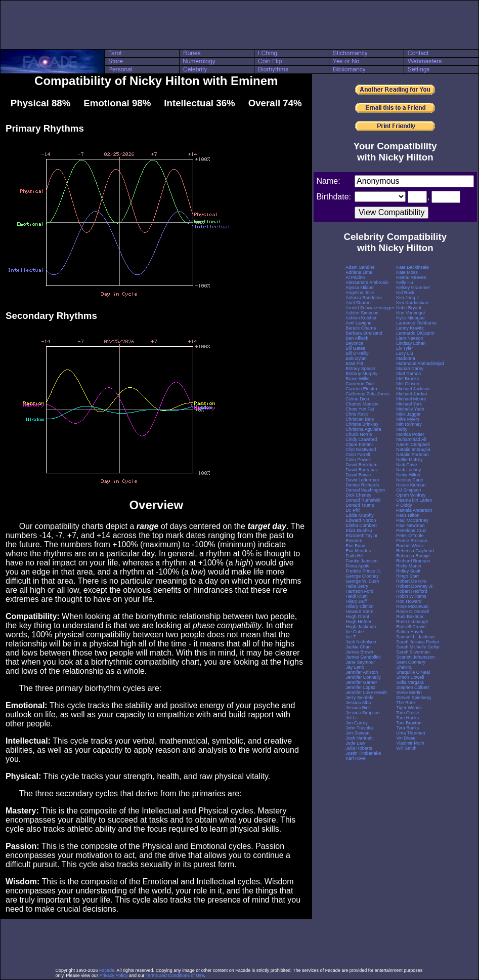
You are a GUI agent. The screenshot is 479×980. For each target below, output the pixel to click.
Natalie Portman (412, 455)
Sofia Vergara (410, 682)
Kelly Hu (405, 282)
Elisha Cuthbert (361, 525)
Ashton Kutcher (361, 318)
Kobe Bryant (409, 308)
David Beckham (361, 465)
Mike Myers (408, 419)
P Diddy (404, 505)
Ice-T (351, 637)
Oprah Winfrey (411, 495)
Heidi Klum (357, 596)
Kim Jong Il (407, 298)
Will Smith (406, 748)
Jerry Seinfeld (359, 698)
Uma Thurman (410, 733)
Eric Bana (355, 546)
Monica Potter (410, 434)
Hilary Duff (356, 601)
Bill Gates (355, 348)
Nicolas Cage (410, 480)
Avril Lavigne (358, 323)
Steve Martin (409, 692)
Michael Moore (411, 399)
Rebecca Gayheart (415, 551)
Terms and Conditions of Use (175, 975)
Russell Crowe (411, 627)
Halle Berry (357, 586)
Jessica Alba (358, 703)
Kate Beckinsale (412, 267)
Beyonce (354, 343)
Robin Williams (411, 596)
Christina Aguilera (363, 429)
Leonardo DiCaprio (415, 333)
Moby (402, 429)
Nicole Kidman (411, 485)
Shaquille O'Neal (413, 672)
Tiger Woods (409, 708)
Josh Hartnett (359, 738)
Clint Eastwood (361, 450)
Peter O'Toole (410, 536)
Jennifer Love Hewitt (366, 692)
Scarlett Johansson (416, 657)
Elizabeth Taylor (361, 536)
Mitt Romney (409, 424)
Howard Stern (359, 611)
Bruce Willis (357, 379)
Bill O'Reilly (357, 353)
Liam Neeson (409, 338)
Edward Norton (361, 520)
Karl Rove (356, 758)
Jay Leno (355, 667)
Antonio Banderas (364, 298)
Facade (107, 970)
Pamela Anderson (414, 510)
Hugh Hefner (358, 622)
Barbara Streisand (364, 333)
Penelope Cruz (411, 530)
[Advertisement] (240, 25)
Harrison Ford (359, 591)
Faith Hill (354, 556)
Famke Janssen (362, 561)
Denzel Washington (365, 490)
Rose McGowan (412, 606)
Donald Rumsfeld (363, 500)
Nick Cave (406, 465)
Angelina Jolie (360, 293)
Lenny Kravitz (410, 328)
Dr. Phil (353, 510)
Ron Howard (409, 601)
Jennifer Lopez (360, 687)
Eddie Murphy (360, 515)
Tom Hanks (407, 718)
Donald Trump (360, 505)
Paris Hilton (408, 515)
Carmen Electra (361, 389)
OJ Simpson (408, 490)
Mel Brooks (407, 379)
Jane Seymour (360, 662)
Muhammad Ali (411, 439)
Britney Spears (360, 369)
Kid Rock (405, 293)
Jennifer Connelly (363, 677)
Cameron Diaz (360, 384)
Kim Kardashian (412, 303)
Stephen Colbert (412, 687)
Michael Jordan (411, 394)
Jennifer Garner (361, 682)
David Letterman (362, 480)
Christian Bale (360, 419)
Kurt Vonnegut (410, 313)
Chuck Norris (359, 434)
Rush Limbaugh (412, 622)
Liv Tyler (404, 348)
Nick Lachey (408, 470)
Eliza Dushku (359, 530)
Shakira (404, 667)
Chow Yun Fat (360, 409)
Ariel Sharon (358, 303)
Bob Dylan (356, 358)
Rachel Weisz (410, 546)
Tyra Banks (407, 728)
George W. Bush (362, 581)
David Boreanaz (362, 470)
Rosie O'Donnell (412, 611)
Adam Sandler (360, 267)
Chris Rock (357, 414)
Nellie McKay (409, 460)
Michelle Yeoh (410, 409)
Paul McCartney (412, 520)
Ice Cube (355, 632)
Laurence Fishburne (416, 323)
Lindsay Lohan (411, 343)
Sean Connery (411, 662)
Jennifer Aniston (362, 672)
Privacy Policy (113, 975)
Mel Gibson (408, 384)
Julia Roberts (359, 748)
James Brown (359, 652)
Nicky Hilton (408, 475)
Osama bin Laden (414, 500)
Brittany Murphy (361, 374)
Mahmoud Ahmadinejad (420, 363)
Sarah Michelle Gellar (418, 647)
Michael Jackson (413, 389)
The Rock (406, 703)
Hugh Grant (357, 617)
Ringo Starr (408, 576)
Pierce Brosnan (412, 541)
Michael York (409, 404)
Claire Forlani (359, 444)
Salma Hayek (410, 632)
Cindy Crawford (361, 439)
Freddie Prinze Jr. (363, 571)
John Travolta (359, 728)
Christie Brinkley (362, 424)
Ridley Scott (408, 571)
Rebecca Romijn (413, 556)
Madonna (406, 358)
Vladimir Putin (410, 743)
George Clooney (362, 576)
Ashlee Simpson (362, 313)
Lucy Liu (405, 353)
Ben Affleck (357, 338)
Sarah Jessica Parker (418, 642)
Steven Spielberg (413, 698)
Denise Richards (362, 485)
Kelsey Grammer (413, 288)
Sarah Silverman (413, 652)
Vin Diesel (406, 738)
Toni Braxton (409, 723)
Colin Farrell (358, 455)
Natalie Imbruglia (413, 450)
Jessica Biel (358, 708)
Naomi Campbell (413, 444)
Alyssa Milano (360, 288)
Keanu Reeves (411, 277)
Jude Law (355, 743)
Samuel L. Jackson (415, 637)
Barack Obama (361, 328)
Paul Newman (410, 525)
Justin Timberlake (363, 753)
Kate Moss (407, 272)
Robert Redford (412, 591)
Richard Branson (413, 561)
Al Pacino (355, 277)
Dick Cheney (358, 495)
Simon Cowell (410, 677)
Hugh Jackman (361, 627)
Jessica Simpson (363, 713)
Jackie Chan (358, 647)
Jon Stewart (358, 733)
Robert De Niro (411, 581)
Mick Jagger (408, 414)
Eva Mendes (358, 551)
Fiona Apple (358, 566)
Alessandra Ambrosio (367, 282)
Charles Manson (362, 404)
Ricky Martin (409, 566)
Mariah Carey (410, 369)
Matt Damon (408, 374)
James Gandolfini (363, 657)
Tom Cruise (408, 713)
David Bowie (358, 475)
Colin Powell (358, 460)
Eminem (354, 541)
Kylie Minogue (410, 318)
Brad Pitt (354, 363)
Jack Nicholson (361, 642)
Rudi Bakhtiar (410, 617)
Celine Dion (357, 399)
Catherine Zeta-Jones (367, 394)
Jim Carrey (357, 723)
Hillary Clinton (360, 606)
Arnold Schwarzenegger (370, 308)
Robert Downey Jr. (415, 586)
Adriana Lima (359, 272)
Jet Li (351, 718)
